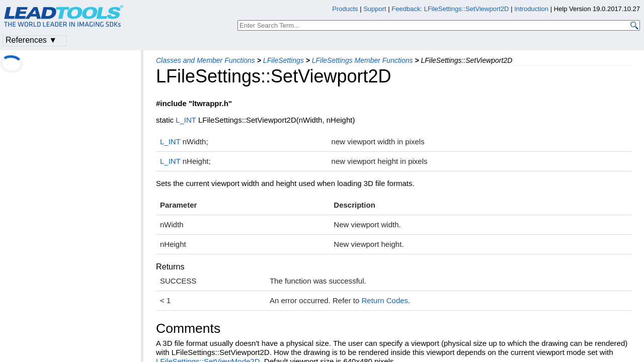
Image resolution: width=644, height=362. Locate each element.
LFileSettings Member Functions (363, 60)
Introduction (531, 9)
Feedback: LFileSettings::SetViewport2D (450, 9)
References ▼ (31, 40)
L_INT (186, 120)
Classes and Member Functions (206, 60)
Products (345, 9)
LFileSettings (284, 60)
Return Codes (385, 300)
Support (375, 9)
